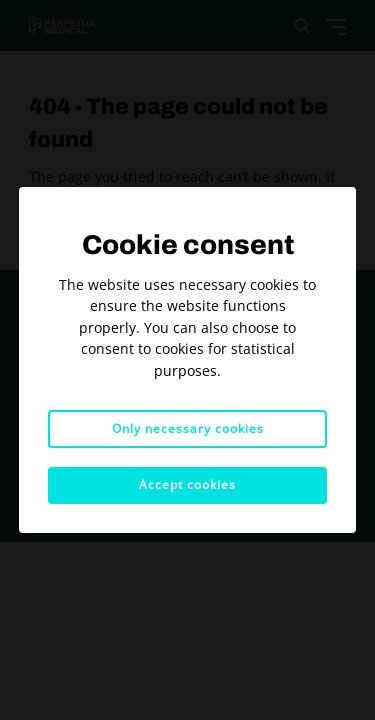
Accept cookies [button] (187, 484)
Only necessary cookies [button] (188, 428)
